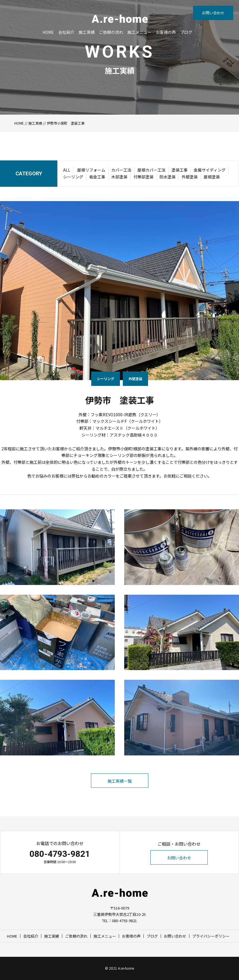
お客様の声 (166, 32)
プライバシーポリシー (211, 936)
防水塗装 (168, 177)
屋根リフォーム (91, 170)
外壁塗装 (190, 177)
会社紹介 (66, 32)
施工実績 (87, 32)
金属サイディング (210, 170)
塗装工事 (180, 170)
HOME (48, 32)
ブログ (186, 32)
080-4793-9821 (60, 854)
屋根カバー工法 (151, 170)
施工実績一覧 (120, 781)
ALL (67, 170)
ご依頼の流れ (111, 32)
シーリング (73, 177)
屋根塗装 (212, 177)
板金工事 (97, 177)
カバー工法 (121, 170)
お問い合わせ (213, 13)
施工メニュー (139, 32)
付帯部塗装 (143, 177)
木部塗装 (119, 177)
